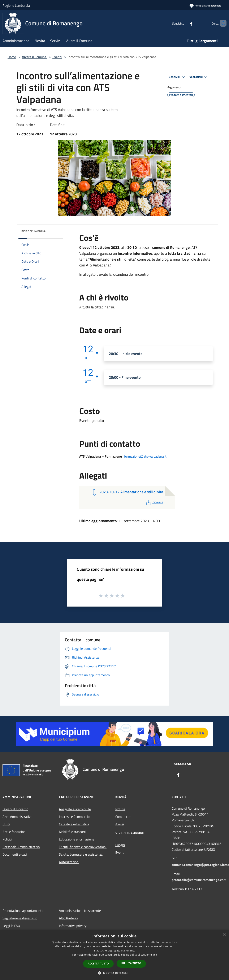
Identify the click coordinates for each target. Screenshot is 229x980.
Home (12, 57)
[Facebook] (184, 23)
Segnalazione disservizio (20, 918)
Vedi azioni (199, 77)
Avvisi (120, 824)
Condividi (177, 77)
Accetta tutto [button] (98, 964)
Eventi (57, 57)
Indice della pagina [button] (33, 231)
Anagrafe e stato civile (75, 809)
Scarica (154, 502)
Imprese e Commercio (74, 817)
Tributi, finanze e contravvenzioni (83, 847)
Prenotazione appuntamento (23, 911)
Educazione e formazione (77, 839)
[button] (114, 973)
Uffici (6, 824)
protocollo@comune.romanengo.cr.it (199, 880)
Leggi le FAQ (11, 926)
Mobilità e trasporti (73, 832)
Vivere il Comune (35, 57)
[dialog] (114, 955)
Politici (7, 839)
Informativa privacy (73, 926)
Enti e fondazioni (14, 832)
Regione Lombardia (16, 5)
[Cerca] (221, 23)
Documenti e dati (15, 854)
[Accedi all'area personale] (205, 6)
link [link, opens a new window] (155, 955)
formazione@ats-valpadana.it (145, 456)
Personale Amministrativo (21, 847)
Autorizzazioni (69, 862)
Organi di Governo (15, 809)
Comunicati (123, 817)
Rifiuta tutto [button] (131, 963)
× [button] (224, 934)
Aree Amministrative (17, 817)
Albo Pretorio (68, 918)
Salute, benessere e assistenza (81, 854)
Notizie (120, 809)
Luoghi (120, 845)
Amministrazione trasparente (80, 911)
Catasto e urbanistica (74, 824)
